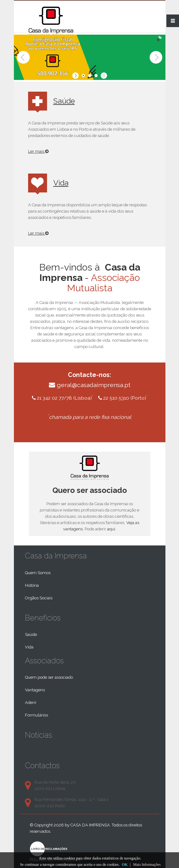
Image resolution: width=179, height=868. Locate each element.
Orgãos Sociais (39, 598)
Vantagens (35, 690)
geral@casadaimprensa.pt (94, 385)
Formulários (36, 715)
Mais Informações (147, 865)
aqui (111, 529)
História (32, 585)
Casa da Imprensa (56, 556)
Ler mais (38, 151)
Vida (61, 183)
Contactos (42, 765)
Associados (44, 661)
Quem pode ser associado (49, 677)
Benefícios (43, 618)
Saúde (64, 101)
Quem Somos (38, 573)
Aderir (31, 702)
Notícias (39, 735)
